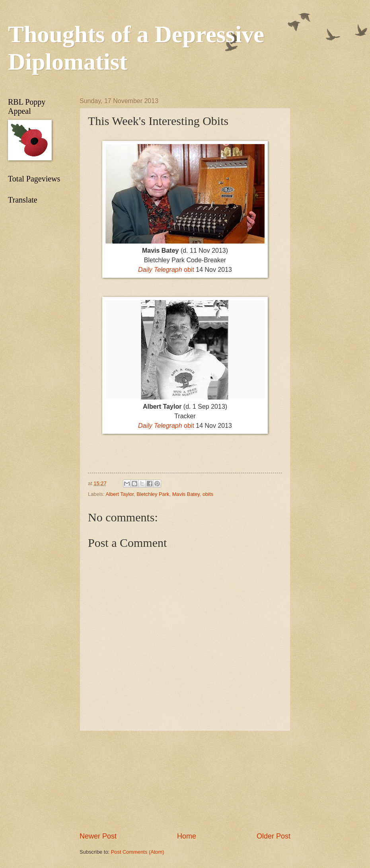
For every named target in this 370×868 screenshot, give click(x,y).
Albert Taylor (120, 494)
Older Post (274, 836)
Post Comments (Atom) (138, 852)
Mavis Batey (186, 494)
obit (166, 270)
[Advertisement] (185, 781)
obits (208, 494)
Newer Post (98, 836)
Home (187, 836)
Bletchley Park (153, 494)
